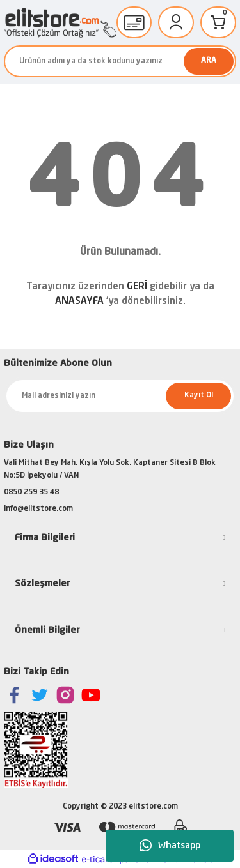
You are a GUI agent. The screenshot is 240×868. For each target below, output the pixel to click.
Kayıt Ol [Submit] (199, 395)
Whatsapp (170, 846)
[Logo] (60, 23)
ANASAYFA (79, 302)
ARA (209, 61)
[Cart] (218, 22)
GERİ (137, 287)
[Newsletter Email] (120, 396)
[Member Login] (176, 22)
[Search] (120, 61)
